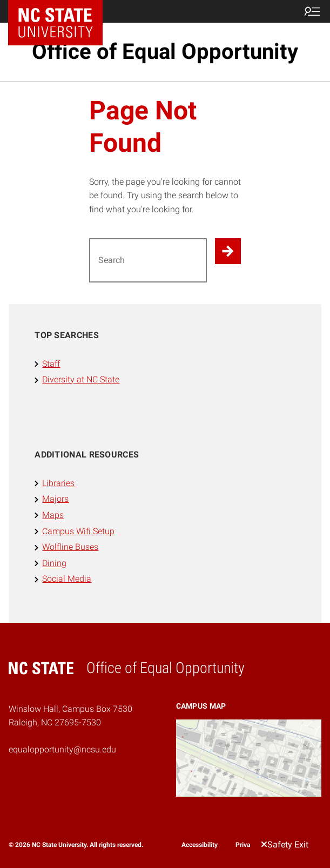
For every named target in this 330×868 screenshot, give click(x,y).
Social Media (67, 579)
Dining (54, 563)
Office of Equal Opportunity (165, 52)
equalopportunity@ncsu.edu (62, 749)
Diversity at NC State (81, 379)
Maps (53, 515)
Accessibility (200, 845)
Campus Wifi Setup (78, 531)
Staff (51, 364)
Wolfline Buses (70, 547)
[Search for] (148, 260)
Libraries (58, 483)
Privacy (246, 845)
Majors (55, 499)
